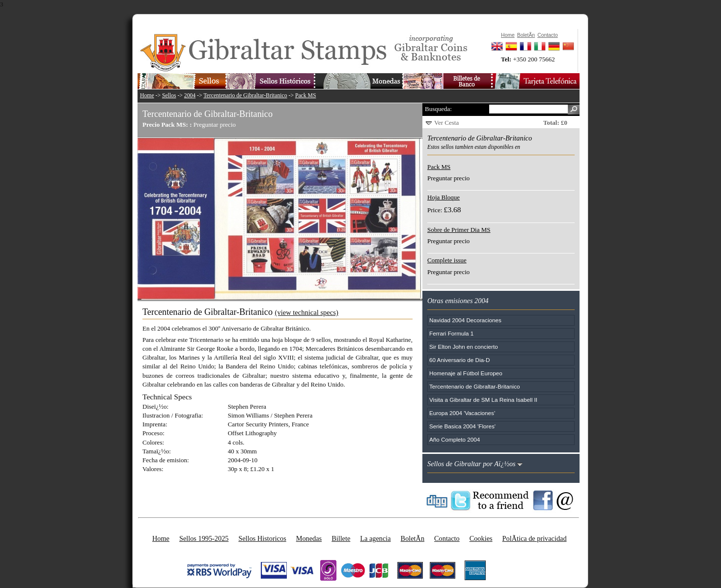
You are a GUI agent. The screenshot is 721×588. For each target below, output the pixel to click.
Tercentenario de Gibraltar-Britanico (245, 96)
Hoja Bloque (444, 197)
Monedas (309, 538)
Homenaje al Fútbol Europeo (466, 373)
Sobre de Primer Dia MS (459, 230)
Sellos (169, 96)
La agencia (375, 538)
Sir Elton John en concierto (464, 347)
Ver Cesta (446, 123)
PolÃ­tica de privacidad (535, 538)
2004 (190, 96)
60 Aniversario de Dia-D (459, 360)
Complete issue (447, 260)
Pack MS (306, 96)
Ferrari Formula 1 (451, 333)
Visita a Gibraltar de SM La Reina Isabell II (483, 400)
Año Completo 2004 (455, 439)
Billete (341, 538)
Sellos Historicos (262, 538)
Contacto (447, 538)
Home (147, 96)
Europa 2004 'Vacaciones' (462, 413)
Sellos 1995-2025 (204, 538)
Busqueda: (438, 109)
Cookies (481, 538)
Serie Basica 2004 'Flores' (462, 426)
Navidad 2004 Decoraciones (465, 320)
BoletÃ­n (413, 538)
